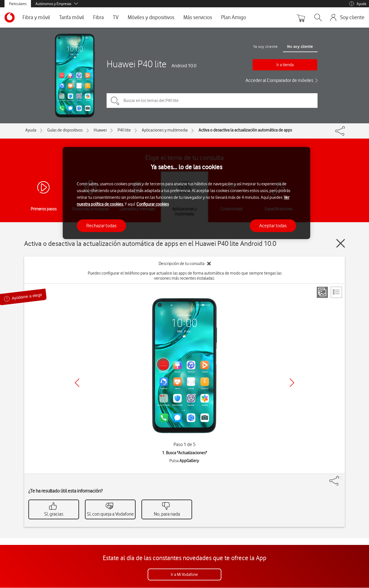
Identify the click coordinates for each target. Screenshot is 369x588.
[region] (186, 193)
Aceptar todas (273, 226)
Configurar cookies (153, 204)
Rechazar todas (101, 226)
